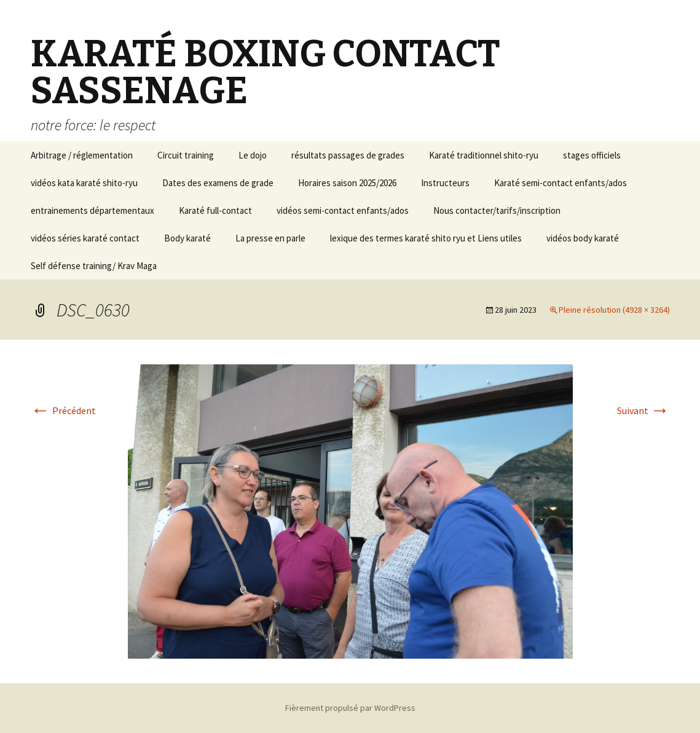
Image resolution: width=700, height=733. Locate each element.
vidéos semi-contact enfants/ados (343, 210)
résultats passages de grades (348, 155)
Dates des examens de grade (218, 183)
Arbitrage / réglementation (82, 155)
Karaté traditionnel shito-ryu (484, 155)
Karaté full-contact (215, 210)
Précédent (63, 410)
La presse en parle (270, 238)
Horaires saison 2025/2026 (347, 183)
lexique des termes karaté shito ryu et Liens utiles (426, 238)
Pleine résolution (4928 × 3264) (614, 310)
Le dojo (253, 155)
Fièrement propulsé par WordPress (350, 708)
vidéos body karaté (583, 238)
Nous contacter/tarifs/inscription (497, 210)
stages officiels (592, 155)
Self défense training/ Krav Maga (94, 266)
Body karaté (187, 238)
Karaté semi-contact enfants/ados (560, 183)
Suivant (643, 410)
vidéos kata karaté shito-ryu (84, 183)
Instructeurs (445, 183)
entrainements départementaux (92, 210)
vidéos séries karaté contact (85, 238)
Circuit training (186, 155)
